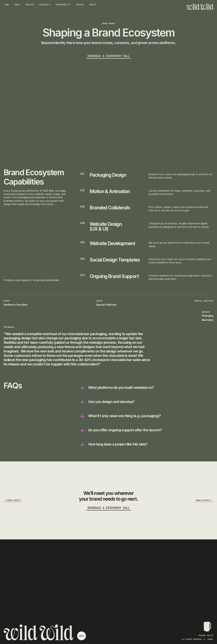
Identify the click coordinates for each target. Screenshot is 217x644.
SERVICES (44, 5)
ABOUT (17, 5)
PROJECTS (30, 5)
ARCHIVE (80, 5)
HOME (7, 5)
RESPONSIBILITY (63, 5)
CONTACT (93, 5)
